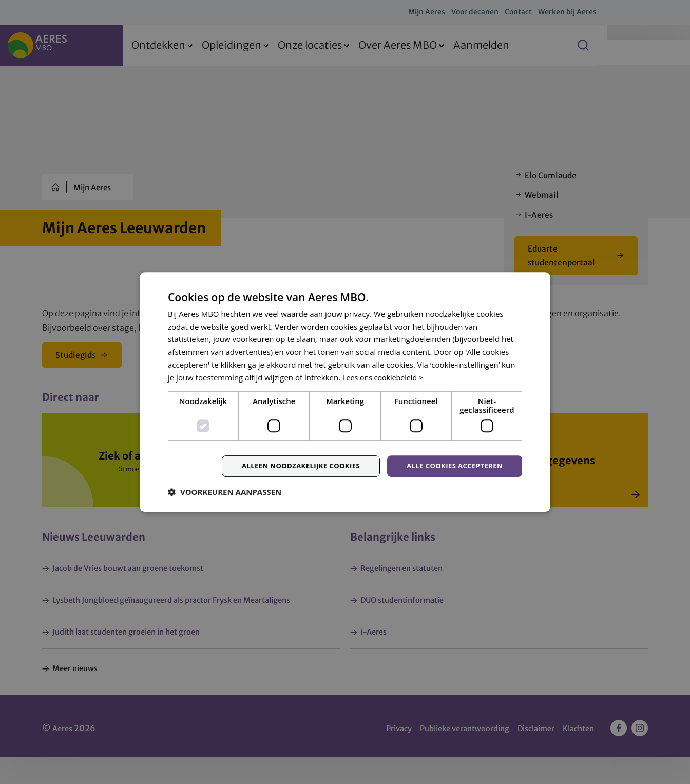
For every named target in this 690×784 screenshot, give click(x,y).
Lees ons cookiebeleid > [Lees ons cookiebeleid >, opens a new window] (385, 377)
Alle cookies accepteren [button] (452, 466)
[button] (225, 493)
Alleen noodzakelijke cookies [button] (291, 466)
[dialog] (345, 392)
